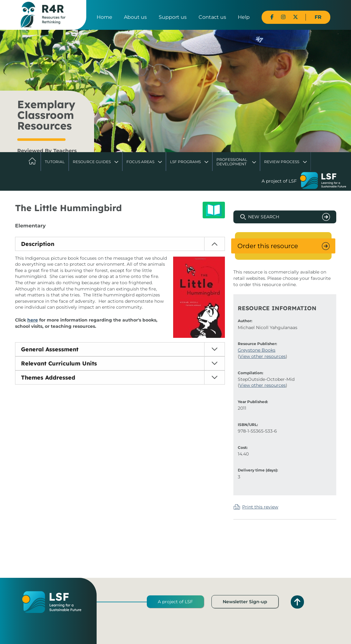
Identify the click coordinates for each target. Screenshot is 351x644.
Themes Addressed (48, 378)
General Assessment (50, 349)
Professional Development (232, 162)
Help (244, 17)
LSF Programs (185, 162)
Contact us (212, 17)
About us (135, 17)
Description (38, 244)
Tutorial (55, 162)
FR (318, 17)
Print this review (260, 507)
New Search (264, 217)
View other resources (263, 356)
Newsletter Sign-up (245, 602)
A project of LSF (175, 602)
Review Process (282, 162)
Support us (173, 17)
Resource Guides (92, 162)
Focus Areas (140, 162)
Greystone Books (257, 350)
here (33, 320)
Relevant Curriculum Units (59, 363)
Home (104, 17)
